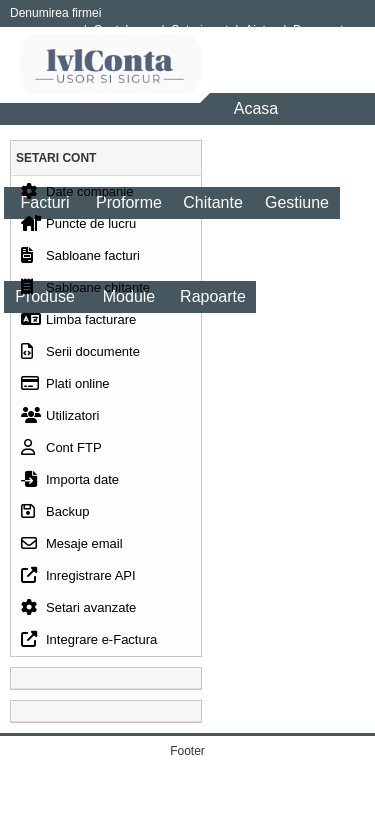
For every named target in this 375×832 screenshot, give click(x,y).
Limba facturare (78, 324)
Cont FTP (61, 452)
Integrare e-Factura (89, 644)
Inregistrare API (78, 580)
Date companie (77, 196)
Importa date (70, 484)
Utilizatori (60, 420)
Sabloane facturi (80, 260)
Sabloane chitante (85, 292)
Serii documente (80, 356)
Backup (55, 516)
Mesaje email (72, 548)
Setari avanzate (78, 612)
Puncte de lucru (78, 228)
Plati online (65, 388)
